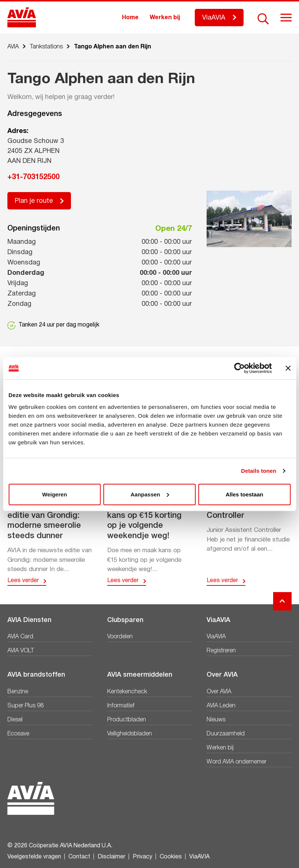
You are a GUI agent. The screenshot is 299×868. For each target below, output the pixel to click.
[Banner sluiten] (288, 368)
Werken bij (165, 18)
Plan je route (34, 201)
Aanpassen (150, 494)
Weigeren (55, 494)
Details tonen (259, 471)
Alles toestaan (244, 494)
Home (130, 18)
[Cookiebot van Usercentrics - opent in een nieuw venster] (239, 368)
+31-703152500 (33, 177)
